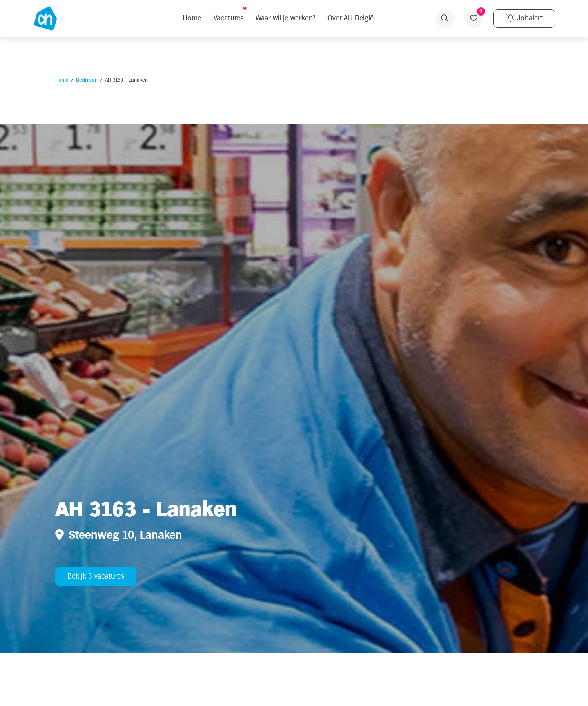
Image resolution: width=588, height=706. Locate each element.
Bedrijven (87, 80)
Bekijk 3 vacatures (96, 576)
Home (62, 80)
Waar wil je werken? (285, 18)
